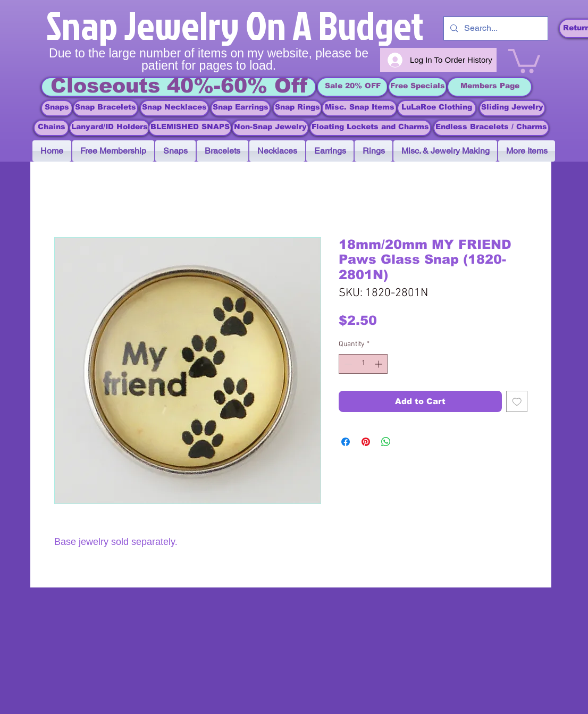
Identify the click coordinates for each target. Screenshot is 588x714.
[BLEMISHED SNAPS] (190, 128)
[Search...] (495, 28)
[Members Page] (490, 87)
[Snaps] (57, 108)
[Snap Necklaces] (174, 108)
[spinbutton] (363, 364)
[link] (524, 60)
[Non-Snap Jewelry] (270, 128)
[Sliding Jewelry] (512, 108)
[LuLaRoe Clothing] (437, 108)
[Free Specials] (418, 87)
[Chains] (51, 128)
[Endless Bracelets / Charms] (491, 128)
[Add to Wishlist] (517, 402)
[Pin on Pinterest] (366, 442)
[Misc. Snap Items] (359, 108)
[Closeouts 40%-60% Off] (179, 87)
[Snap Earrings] (241, 108)
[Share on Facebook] (346, 442)
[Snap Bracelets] (106, 108)
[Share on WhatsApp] (386, 442)
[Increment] (379, 364)
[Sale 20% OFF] (352, 87)
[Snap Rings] (297, 108)
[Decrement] (347, 364)
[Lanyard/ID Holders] (110, 128)
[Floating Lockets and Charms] (370, 128)
